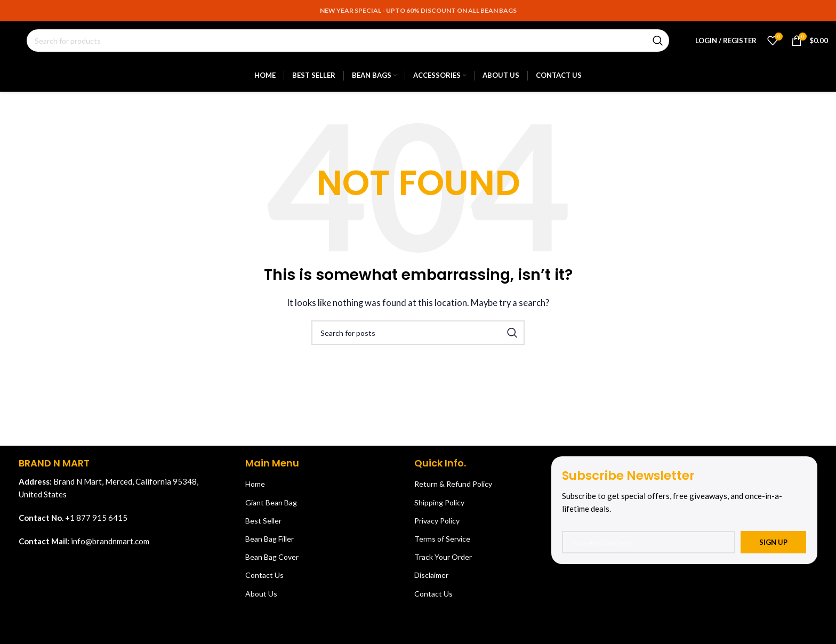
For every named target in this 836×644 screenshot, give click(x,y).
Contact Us (264, 580)
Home (255, 489)
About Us (261, 598)
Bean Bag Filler (270, 544)
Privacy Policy (437, 526)
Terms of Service (442, 544)
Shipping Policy (439, 507)
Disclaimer (431, 580)
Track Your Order (443, 562)
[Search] (348, 44)
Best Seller (263, 526)
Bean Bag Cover (272, 562)
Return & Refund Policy (453, 489)
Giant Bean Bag (271, 507)
